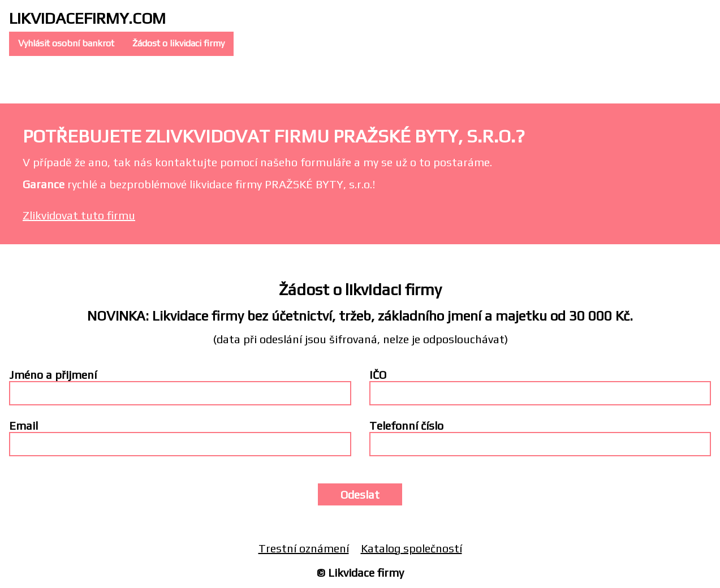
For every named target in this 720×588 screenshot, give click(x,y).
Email (23, 425)
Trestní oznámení (304, 548)
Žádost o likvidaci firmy (178, 43)
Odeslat (360, 494)
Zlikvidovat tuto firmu (79, 215)
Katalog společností (411, 548)
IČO (378, 375)
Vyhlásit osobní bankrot (66, 43)
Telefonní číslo (406, 425)
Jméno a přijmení (53, 375)
